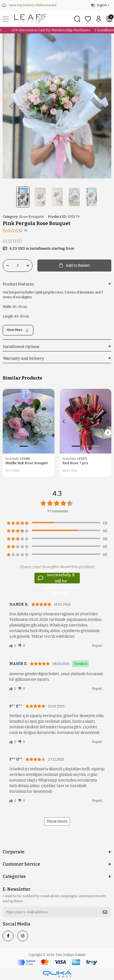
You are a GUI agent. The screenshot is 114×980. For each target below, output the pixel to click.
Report (97, 646)
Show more (57, 821)
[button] (11, 106)
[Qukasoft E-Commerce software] (57, 974)
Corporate (13, 852)
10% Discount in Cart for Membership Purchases (49, 30)
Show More (18, 330)
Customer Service (21, 864)
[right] (108, 433)
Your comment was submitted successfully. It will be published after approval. (57, 578)
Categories (14, 876)
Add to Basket (74, 266)
